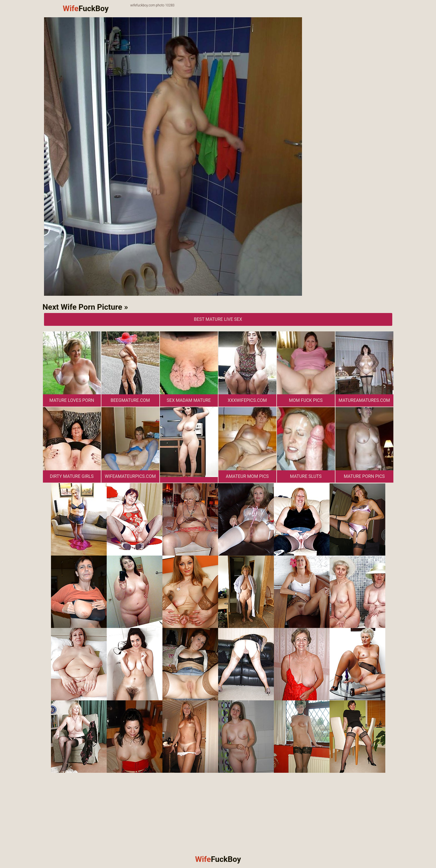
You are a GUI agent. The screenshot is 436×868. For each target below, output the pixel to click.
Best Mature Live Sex (218, 319)
